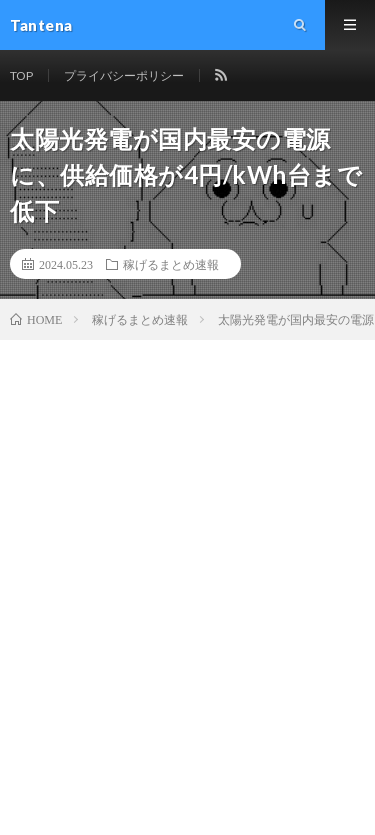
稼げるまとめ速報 (171, 264)
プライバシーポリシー (124, 75)
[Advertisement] (187, 537)
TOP (21, 75)
